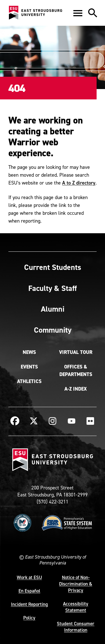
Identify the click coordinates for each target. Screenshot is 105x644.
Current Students (53, 267)
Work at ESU (29, 577)
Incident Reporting (29, 604)
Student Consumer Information (76, 627)
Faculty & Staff (53, 288)
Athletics (29, 381)
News (29, 352)
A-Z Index (76, 389)
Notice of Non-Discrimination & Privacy (76, 584)
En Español (29, 591)
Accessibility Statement (76, 607)
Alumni (53, 309)
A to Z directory (79, 183)
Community (53, 330)
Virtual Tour (76, 352)
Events (29, 367)
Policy (29, 618)
